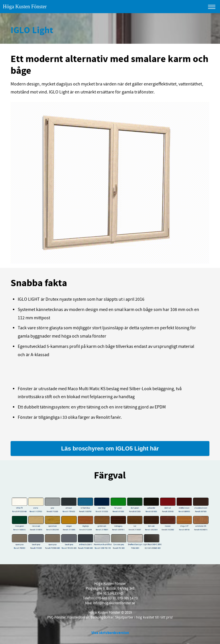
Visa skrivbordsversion (110, 633)
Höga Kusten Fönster (25, 7)
